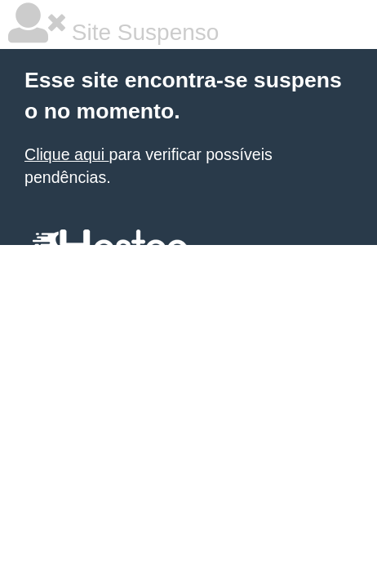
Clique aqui (67, 154)
